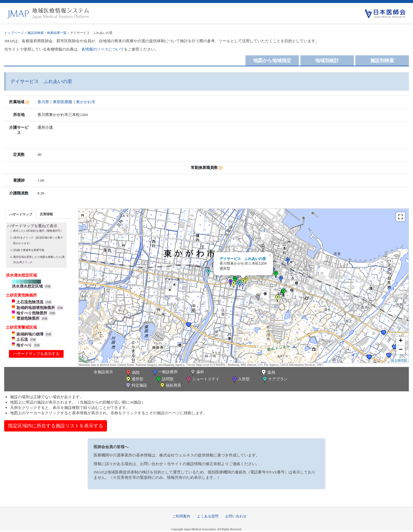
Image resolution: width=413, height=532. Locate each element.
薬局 (268, 373)
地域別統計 (327, 61)
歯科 (197, 372)
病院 (132, 373)
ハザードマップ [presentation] (21, 214)
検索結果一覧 (57, 33)
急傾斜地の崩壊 (30, 334)
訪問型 (164, 380)
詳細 (48, 286)
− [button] (401, 350)
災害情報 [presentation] (46, 214)
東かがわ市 (86, 102)
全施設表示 (103, 372)
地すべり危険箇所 (32, 313)
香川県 (43, 102)
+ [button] (401, 341)
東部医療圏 (63, 102)
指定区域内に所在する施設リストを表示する (56, 426)
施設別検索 (36, 33)
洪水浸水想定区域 (27, 286)
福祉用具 (170, 386)
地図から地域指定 (272, 61)
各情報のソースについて (103, 49)
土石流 (22, 339)
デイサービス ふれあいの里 (243, 259)
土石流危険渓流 (30, 302)
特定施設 (136, 386)
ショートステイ (202, 380)
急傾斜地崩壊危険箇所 (36, 308)
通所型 (134, 380)
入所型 (240, 380)
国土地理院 (399, 360)
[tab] (21, 214)
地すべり (24, 345)
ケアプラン (275, 380)
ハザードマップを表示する (36, 354)
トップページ (14, 33)
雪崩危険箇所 (28, 318)
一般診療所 (165, 372)
